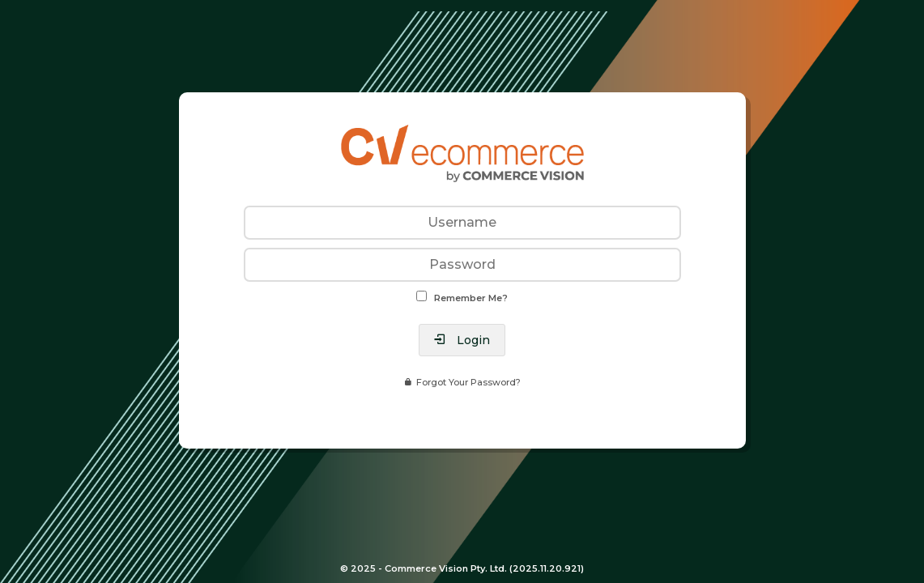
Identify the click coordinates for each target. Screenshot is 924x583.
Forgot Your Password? (468, 382)
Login (472, 340)
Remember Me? (471, 298)
